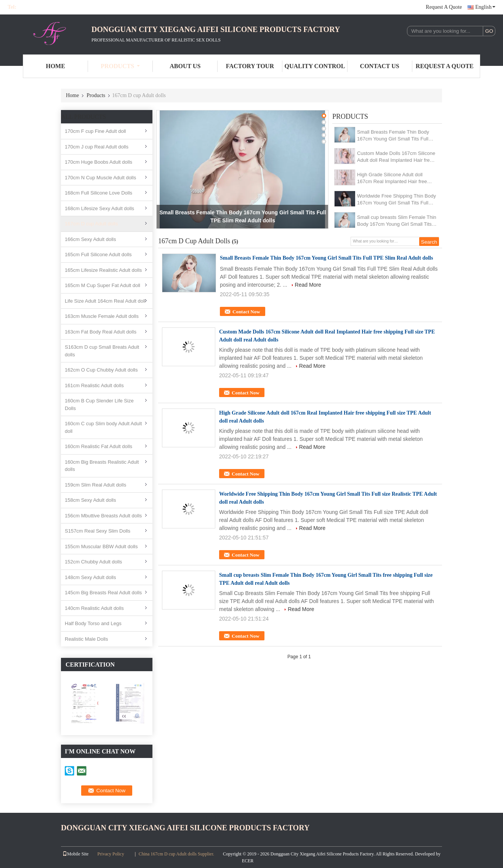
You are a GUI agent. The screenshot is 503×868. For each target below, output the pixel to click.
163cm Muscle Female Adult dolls (102, 316)
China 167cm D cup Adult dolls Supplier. (177, 854)
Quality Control (315, 66)
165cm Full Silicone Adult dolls (98, 254)
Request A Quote (444, 7)
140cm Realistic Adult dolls (94, 608)
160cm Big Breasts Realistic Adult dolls (102, 466)
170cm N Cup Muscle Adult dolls (100, 178)
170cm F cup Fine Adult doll (95, 131)
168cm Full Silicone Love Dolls (99, 193)
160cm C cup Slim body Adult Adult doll (103, 427)
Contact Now (246, 312)
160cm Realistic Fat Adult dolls (99, 446)
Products (120, 66)
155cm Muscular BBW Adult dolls (101, 546)
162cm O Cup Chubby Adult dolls (101, 370)
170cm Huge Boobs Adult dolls (99, 162)
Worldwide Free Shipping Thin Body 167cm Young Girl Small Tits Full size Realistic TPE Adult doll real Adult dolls (396, 200)
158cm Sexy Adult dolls (90, 500)
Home (55, 66)
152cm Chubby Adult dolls (93, 562)
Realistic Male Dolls (86, 639)
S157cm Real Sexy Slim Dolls (98, 531)
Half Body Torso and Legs (93, 623)
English (485, 7)
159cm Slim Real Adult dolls (95, 485)
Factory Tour (250, 66)
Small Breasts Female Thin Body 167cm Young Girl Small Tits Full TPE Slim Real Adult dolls (393, 136)
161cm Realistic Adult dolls (94, 385)
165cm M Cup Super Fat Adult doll (103, 285)
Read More (308, 285)
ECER (248, 861)
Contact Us (380, 66)
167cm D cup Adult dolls (91, 224)
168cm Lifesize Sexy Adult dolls (99, 208)
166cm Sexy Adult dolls (90, 239)
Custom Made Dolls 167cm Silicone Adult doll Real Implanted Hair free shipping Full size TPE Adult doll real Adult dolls (396, 157)
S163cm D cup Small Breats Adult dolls (102, 351)
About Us (185, 66)
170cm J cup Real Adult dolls (97, 147)
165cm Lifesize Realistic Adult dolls (103, 270)
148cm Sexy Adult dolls (90, 577)
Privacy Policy (111, 854)
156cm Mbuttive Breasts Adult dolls (103, 516)
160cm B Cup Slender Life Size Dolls (99, 404)
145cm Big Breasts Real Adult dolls (103, 593)
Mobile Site (75, 854)
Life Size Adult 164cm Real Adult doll (105, 301)
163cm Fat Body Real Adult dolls (101, 332)
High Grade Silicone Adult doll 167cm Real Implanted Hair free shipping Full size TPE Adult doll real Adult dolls (392, 178)
